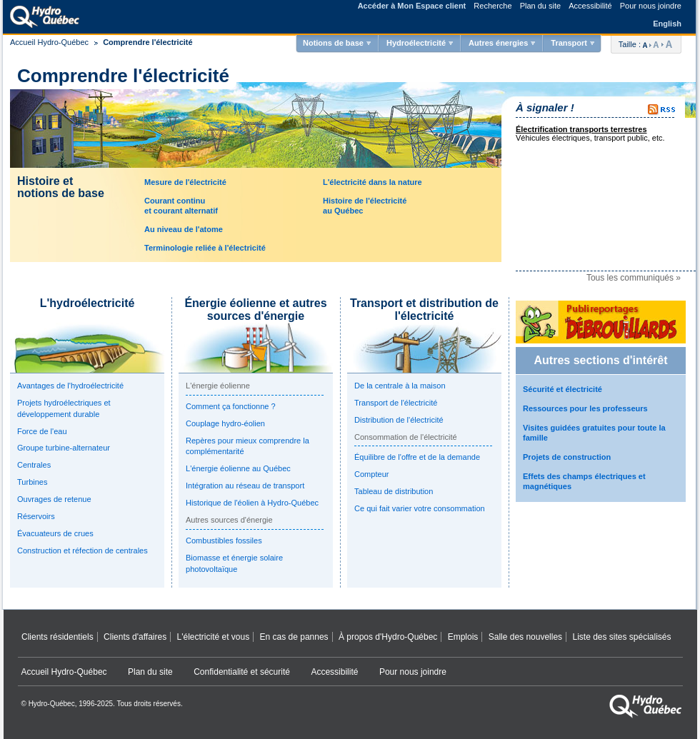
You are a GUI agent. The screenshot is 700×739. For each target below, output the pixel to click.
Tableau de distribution (394, 491)
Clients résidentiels (57, 637)
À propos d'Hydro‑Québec (388, 637)
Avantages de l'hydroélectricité (70, 386)
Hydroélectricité (416, 43)
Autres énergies (498, 43)
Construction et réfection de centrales (82, 551)
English (667, 24)
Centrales (34, 465)
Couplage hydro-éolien (225, 423)
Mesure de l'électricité (185, 182)
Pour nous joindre (651, 6)
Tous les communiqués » (634, 278)
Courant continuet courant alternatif (181, 205)
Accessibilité (590, 6)
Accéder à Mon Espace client (412, 6)
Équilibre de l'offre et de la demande (417, 457)
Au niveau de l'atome (184, 229)
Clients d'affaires (135, 637)
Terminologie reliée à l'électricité (205, 248)
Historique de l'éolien (252, 503)
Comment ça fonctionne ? (231, 406)
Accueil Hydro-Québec (49, 42)
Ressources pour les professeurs (585, 408)
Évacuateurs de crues (55, 533)
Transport (569, 43)
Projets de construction (567, 457)
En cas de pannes (294, 637)
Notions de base (333, 43)
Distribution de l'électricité (399, 420)
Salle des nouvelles (525, 637)
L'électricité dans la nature (372, 182)
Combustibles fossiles (224, 541)
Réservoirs (36, 516)
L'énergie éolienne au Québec (238, 468)
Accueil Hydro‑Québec (64, 672)
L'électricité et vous (214, 637)
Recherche (492, 6)
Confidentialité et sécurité (242, 672)
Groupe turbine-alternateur (64, 448)
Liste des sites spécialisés (621, 637)
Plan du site (540, 6)
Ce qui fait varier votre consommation (420, 508)
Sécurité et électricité (562, 389)
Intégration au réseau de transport (245, 486)
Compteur (371, 474)
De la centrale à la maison (400, 386)
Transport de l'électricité (396, 403)
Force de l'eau (42, 431)
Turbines (32, 482)
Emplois (463, 637)
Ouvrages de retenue (54, 499)
